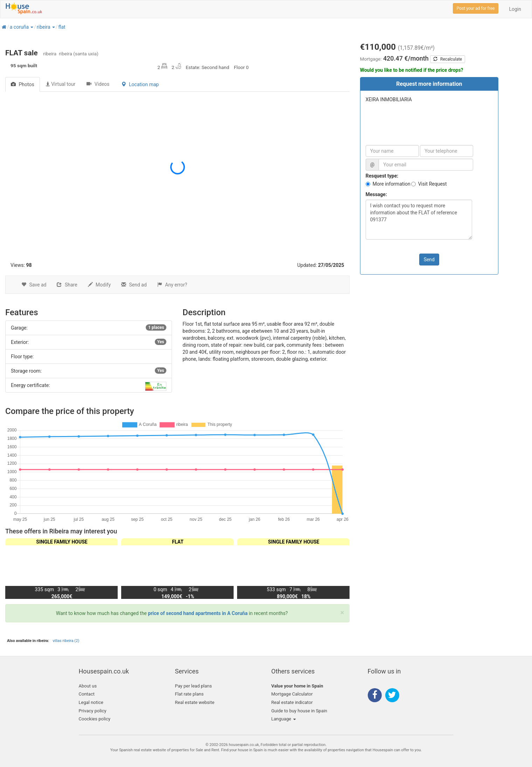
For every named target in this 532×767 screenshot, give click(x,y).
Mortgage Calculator (292, 694)
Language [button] (284, 719)
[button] (32, 27)
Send (429, 260)
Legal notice (91, 702)
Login (515, 9)
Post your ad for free (476, 8)
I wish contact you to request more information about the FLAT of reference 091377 (419, 220)
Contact (87, 694)
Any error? (172, 285)
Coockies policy (95, 719)
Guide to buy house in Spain (299, 711)
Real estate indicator (292, 702)
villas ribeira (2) (66, 641)
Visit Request (433, 184)
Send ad (134, 285)
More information (392, 184)
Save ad (34, 285)
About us (88, 686)
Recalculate (448, 59)
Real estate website (195, 702)
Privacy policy (93, 711)
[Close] (342, 613)
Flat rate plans (189, 694)
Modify (99, 285)
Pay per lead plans (194, 686)
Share (67, 285)
